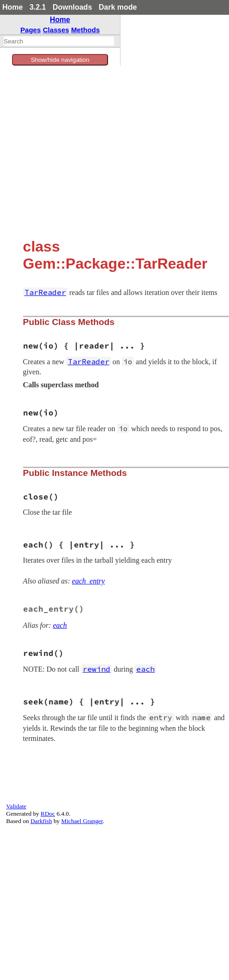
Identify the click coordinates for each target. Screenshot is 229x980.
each (60, 625)
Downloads (72, 7)
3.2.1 (38, 7)
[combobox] (59, 41)
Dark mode (118, 7)
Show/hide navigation (60, 60)
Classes (56, 30)
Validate (16, 806)
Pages (31, 30)
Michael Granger (82, 821)
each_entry (88, 581)
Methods (85, 30)
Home (12, 7)
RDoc (48, 814)
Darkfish (41, 821)
